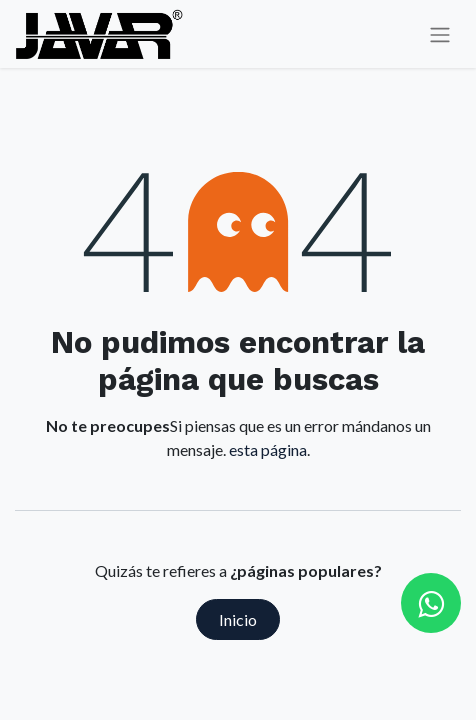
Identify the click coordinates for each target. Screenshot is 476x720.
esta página (268, 449)
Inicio (238, 619)
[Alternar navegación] (440, 34)
